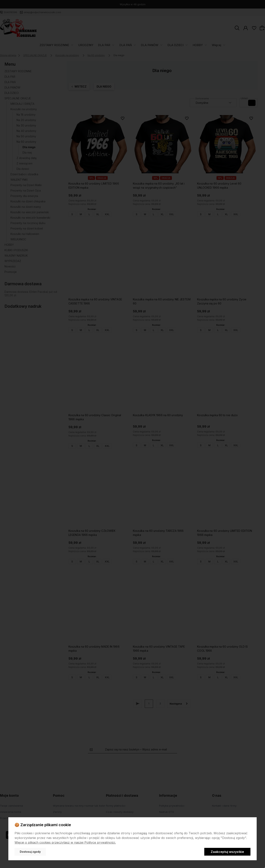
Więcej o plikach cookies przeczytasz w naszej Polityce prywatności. (65, 842)
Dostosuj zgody (30, 852)
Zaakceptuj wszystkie (227, 852)
